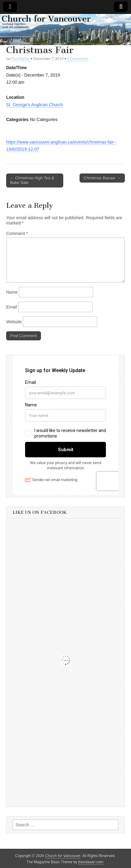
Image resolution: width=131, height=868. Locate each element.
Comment (17, 233)
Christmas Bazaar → (102, 178)
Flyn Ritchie (20, 59)
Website (14, 322)
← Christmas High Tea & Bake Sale (32, 180)
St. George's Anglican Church (35, 105)
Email (12, 307)
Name (12, 292)
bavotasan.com (91, 862)
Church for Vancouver (63, 856)
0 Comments (78, 59)
